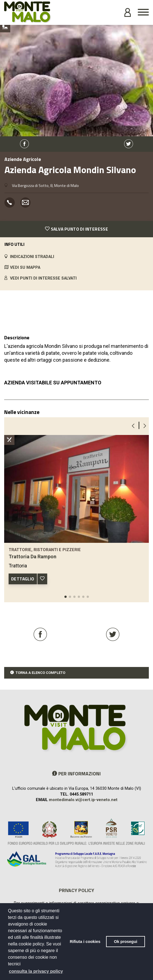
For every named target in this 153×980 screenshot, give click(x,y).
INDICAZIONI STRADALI (32, 257)
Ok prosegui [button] (126, 942)
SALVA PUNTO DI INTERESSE (76, 229)
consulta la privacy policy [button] (36, 971)
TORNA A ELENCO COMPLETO (40, 673)
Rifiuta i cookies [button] (85, 942)
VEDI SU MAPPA (25, 268)
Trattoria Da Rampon (32, 557)
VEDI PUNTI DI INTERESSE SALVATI (43, 278)
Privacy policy (76, 891)
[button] (66, 597)
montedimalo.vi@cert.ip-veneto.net (83, 800)
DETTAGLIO (23, 579)
